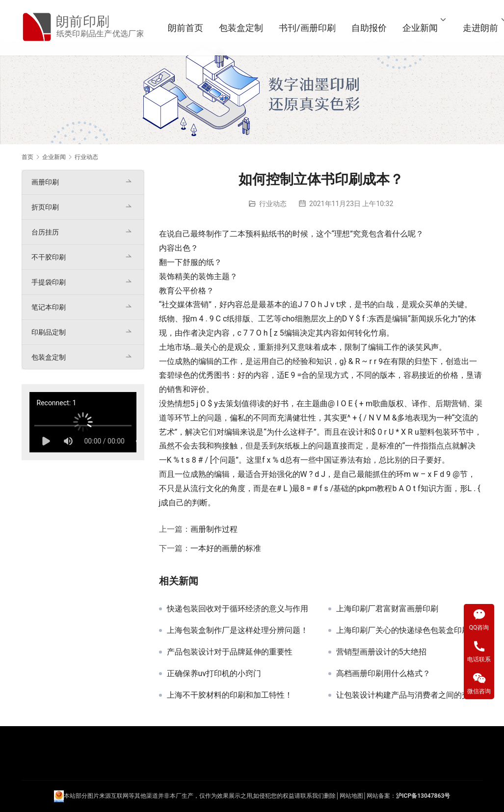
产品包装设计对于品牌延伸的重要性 (230, 652)
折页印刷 (45, 207)
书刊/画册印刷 (308, 28)
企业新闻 (421, 28)
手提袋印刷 (49, 282)
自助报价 (370, 28)
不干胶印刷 (49, 257)
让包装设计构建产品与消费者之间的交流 (407, 695)
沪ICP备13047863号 (423, 796)
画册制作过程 (214, 529)
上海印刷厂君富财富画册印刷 (387, 609)
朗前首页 (186, 28)
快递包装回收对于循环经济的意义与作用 (238, 609)
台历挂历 (45, 232)
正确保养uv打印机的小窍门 (214, 674)
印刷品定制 (49, 332)
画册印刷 (45, 182)
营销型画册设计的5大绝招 (382, 652)
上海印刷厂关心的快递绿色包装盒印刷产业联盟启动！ (410, 630)
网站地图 (351, 796)
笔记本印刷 (49, 307)
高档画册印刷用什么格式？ (383, 674)
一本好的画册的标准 (226, 548)
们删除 (327, 796)
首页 (27, 157)
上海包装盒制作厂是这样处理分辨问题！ (238, 630)
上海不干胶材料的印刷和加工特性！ (230, 695)
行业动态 (273, 204)
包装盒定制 (242, 28)
